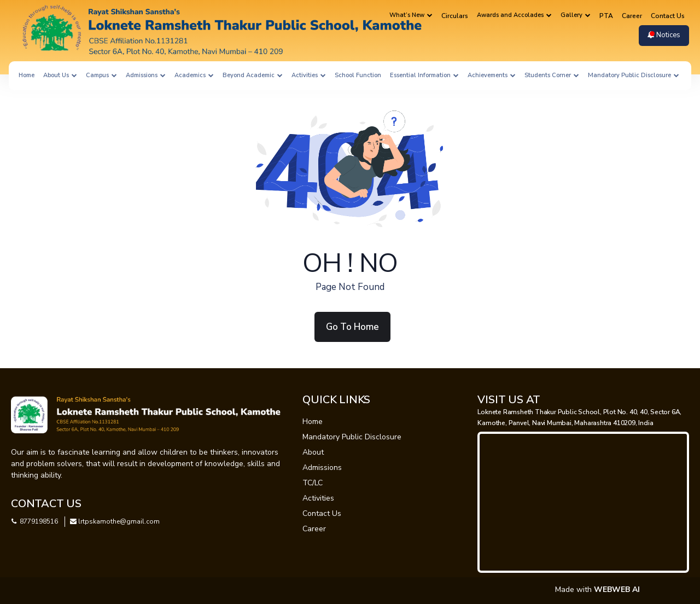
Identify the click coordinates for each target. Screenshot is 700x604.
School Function (358, 75)
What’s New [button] (411, 15)
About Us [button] (60, 75)
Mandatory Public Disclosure (352, 437)
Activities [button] (309, 75)
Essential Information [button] (424, 75)
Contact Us (668, 16)
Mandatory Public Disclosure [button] (634, 75)
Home (27, 75)
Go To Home (352, 327)
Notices (664, 35)
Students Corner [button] (552, 75)
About (313, 452)
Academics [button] (194, 75)
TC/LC (313, 483)
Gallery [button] (576, 15)
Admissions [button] (146, 75)
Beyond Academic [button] (253, 75)
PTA (606, 16)
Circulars (455, 16)
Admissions (322, 467)
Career (632, 16)
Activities (318, 498)
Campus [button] (101, 75)
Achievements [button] (492, 75)
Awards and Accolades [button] (514, 15)
